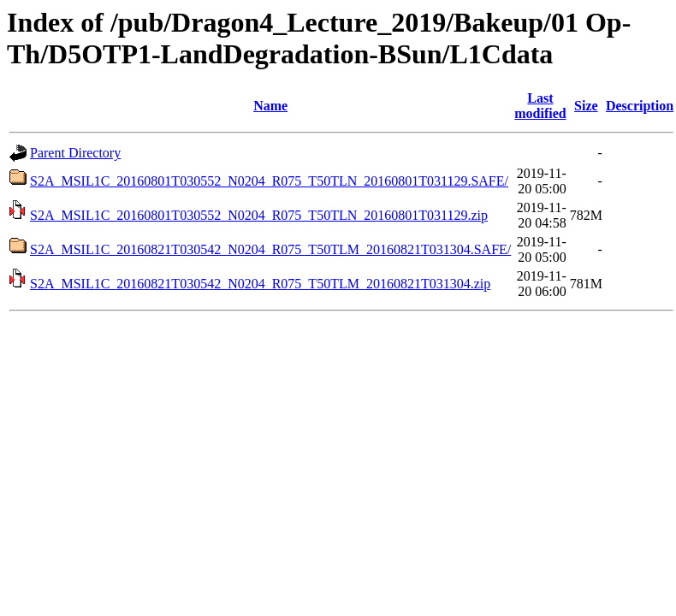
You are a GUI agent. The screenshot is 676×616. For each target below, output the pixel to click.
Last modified (540, 106)
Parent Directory (75, 153)
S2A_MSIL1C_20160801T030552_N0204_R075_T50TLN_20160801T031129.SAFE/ (269, 181)
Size (586, 106)
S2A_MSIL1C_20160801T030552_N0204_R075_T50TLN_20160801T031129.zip (259, 215)
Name (270, 106)
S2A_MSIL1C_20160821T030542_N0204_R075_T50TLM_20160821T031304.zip (260, 284)
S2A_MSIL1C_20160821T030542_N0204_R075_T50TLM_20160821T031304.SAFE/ (270, 249)
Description (640, 106)
